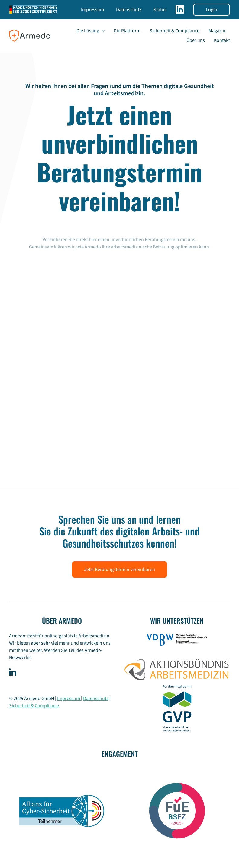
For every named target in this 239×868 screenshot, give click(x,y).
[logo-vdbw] (177, 636)
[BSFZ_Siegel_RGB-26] (177, 768)
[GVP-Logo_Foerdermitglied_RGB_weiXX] (177, 684)
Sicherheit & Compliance (34, 706)
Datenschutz (96, 699)
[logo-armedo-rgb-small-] (30, 32)
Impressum (69, 699)
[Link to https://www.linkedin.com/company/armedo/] (180, 12)
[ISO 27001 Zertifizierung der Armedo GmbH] (33, 7)
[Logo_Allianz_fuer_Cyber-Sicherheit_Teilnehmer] (62, 797)
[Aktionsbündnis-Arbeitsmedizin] (177, 658)
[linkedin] (13, 672)
